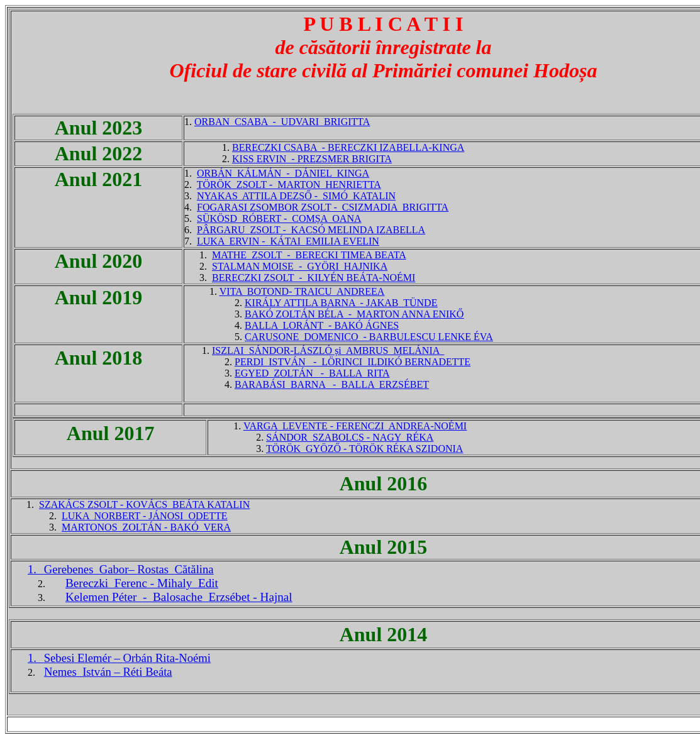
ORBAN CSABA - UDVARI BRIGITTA (282, 122)
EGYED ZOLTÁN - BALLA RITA (312, 373)
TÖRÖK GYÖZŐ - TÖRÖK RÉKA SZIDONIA (364, 449)
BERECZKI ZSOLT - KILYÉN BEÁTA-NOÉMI (314, 278)
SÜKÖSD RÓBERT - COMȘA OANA (279, 218)
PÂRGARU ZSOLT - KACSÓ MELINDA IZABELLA (311, 230)
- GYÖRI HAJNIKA (341, 266)
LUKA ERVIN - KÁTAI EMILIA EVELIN (288, 241)
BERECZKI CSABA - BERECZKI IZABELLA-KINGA (348, 147)
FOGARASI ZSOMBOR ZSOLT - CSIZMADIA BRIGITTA (323, 207)
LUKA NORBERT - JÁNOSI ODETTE (145, 516)
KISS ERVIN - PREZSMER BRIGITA (312, 159)
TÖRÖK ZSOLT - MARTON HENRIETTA (289, 185)
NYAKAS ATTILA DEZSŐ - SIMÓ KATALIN (296, 196)
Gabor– (129, 569)
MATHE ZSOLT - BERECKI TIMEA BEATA (309, 255)
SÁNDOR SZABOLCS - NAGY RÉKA (350, 437)
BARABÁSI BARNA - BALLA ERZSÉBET (332, 384)
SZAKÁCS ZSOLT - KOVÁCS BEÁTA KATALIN (144, 504)
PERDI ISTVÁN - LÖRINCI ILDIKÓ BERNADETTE (353, 362)
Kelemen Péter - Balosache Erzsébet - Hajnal (179, 597)
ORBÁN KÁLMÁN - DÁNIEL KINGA (283, 173)
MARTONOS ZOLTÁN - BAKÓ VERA (146, 527)
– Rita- (127, 658)
